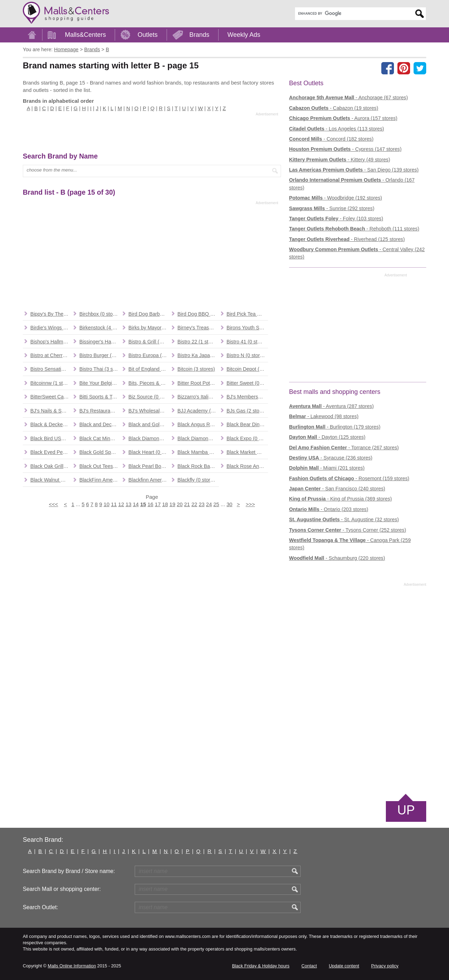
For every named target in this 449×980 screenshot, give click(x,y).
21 (187, 504)
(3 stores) (100, 369)
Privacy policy (385, 966)
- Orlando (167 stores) (352, 184)
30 (230, 504)
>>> (250, 504)
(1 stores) (198, 314)
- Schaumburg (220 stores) (337, 558)
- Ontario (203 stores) (329, 509)
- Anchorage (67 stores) (349, 98)
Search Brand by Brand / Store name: (69, 871)
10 (106, 504)
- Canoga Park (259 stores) (350, 544)
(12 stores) (247, 369)
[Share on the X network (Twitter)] (420, 68)
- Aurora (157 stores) (343, 118)
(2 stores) (247, 411)
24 (209, 504)
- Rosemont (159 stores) (349, 478)
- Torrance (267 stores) (344, 448)
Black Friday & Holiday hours (261, 966)
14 (136, 504)
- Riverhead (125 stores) (347, 239)
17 (158, 504)
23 (202, 504)
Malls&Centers (85, 35)
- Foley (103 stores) (336, 219)
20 (180, 504)
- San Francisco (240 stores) (337, 489)
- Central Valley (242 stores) (357, 253)
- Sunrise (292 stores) (332, 208)
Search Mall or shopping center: (62, 889)
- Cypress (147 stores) (345, 149)
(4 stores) (100, 328)
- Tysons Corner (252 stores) (348, 530)
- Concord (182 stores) (331, 139)
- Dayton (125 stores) (327, 437)
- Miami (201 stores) (327, 468)
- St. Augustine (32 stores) (344, 519)
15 (143, 504)
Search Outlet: (41, 907)
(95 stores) (100, 411)
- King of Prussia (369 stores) (340, 499)
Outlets (148, 35)
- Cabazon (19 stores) (334, 108)
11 (114, 504)
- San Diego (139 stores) (354, 170)
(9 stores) (247, 424)
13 (129, 504)
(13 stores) (149, 411)
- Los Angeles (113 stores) (337, 129)
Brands (199, 35)
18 (165, 504)
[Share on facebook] (388, 68)
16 (150, 504)
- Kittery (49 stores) (340, 160)
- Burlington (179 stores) (335, 427)
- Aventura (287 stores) (331, 406)
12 (121, 504)
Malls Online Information (72, 966)
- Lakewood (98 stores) (324, 416)
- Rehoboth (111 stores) (354, 229)
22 (195, 504)
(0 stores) (51, 314)
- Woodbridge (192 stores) (336, 198)
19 (172, 504)
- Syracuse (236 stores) (331, 458)
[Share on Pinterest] (404, 68)
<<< (53, 504)
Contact (309, 966)
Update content (344, 966)
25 (216, 504)
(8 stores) (198, 424)
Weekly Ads (244, 35)
